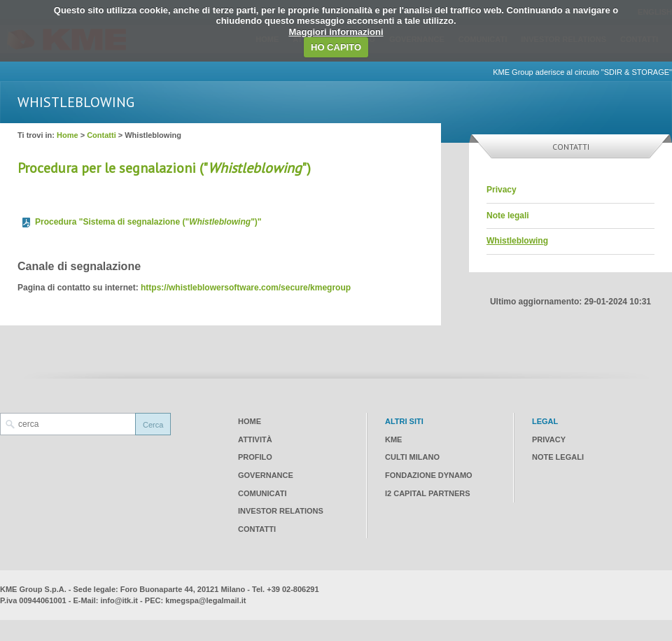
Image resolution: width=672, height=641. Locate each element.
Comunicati (262, 493)
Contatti (101, 135)
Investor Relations (281, 511)
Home (68, 135)
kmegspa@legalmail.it (205, 600)
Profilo (255, 457)
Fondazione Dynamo (429, 475)
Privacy (502, 190)
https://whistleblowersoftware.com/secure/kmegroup (246, 288)
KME (393, 439)
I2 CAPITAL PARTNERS (428, 493)
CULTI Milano (412, 457)
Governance (266, 475)
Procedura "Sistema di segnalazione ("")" (148, 222)
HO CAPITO (336, 47)
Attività (255, 439)
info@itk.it (120, 600)
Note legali (508, 216)
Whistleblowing (517, 241)
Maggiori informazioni (336, 32)
